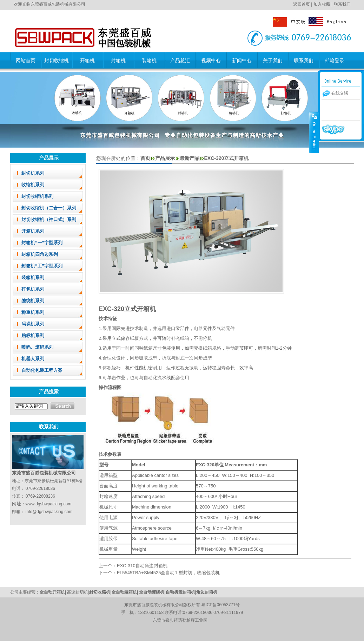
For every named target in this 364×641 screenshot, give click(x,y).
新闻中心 (242, 60)
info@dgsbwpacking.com (49, 512)
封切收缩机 (57, 60)
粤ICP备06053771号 (220, 605)
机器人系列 (33, 359)
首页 (145, 158)
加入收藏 (322, 4)
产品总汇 (180, 60)
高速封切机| (78, 592)
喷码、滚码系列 (37, 347)
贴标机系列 (33, 335)
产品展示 (165, 158)
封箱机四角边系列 (40, 254)
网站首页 (26, 60)
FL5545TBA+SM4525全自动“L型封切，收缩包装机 (168, 573)
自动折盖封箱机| (181, 592)
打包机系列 (33, 289)
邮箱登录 (335, 60)
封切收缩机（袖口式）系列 (49, 219)
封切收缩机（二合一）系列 (49, 208)
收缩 (314, 132)
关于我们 (273, 60)
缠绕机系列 (33, 301)
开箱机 (87, 60)
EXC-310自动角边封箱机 (142, 566)
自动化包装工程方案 (42, 370)
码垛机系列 (33, 324)
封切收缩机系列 (37, 196)
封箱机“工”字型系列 (42, 266)
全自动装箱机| (125, 592)
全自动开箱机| (54, 592)
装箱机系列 (33, 277)
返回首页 (302, 4)
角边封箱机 (207, 592)
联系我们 (342, 4)
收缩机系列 (33, 185)
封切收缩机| (100, 592)
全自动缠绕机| (152, 592)
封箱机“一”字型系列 (42, 243)
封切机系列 (33, 173)
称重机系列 (33, 312)
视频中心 (211, 60)
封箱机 (118, 60)
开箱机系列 (33, 231)
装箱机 (149, 60)
